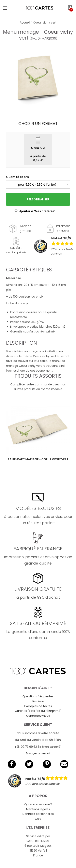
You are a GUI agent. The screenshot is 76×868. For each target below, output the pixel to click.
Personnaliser (38, 199)
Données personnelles (38, 814)
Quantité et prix (18, 177)
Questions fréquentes (38, 696)
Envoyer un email (38, 753)
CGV (38, 819)
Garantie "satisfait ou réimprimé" (38, 711)
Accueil (25, 23)
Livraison (38, 701)
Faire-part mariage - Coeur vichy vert (38, 459)
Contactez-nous (38, 716)
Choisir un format (38, 124)
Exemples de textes (38, 706)
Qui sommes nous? (38, 804)
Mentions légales (38, 809)
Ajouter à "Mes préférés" (35, 211)
